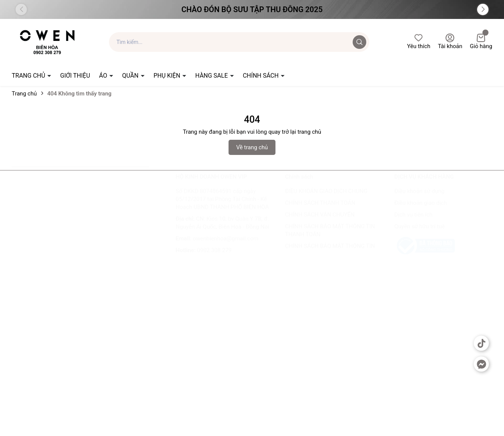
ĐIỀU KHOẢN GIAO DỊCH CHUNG (326, 198)
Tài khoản (450, 41)
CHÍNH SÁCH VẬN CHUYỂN (320, 222)
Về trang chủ (252, 147)
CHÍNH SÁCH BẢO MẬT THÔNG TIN (330, 253)
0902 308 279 (215, 258)
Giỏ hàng (481, 41)
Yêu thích (419, 41)
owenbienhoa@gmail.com (226, 246)
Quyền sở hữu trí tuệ (420, 234)
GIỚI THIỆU (75, 76)
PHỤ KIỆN (168, 76)
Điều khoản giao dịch (421, 210)
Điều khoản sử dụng (419, 198)
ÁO (104, 76)
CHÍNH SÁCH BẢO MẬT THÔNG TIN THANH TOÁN (330, 238)
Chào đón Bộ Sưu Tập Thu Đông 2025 (252, 9)
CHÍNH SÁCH (262, 76)
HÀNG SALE (212, 76)
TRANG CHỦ (29, 76)
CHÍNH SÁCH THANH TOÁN (320, 210)
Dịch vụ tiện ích (413, 222)
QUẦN (131, 76)
